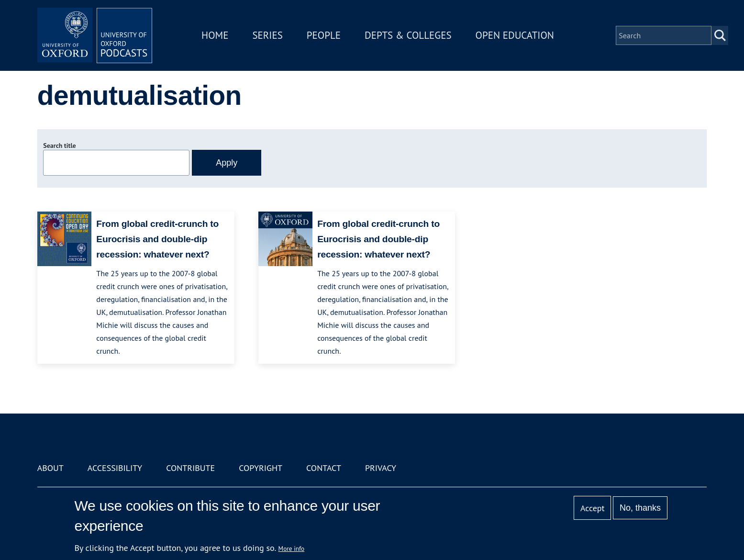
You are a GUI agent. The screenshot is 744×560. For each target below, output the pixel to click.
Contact (324, 468)
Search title (59, 146)
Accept (593, 508)
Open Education (515, 35)
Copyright (261, 468)
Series (267, 35)
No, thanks (640, 508)
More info (292, 549)
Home (215, 35)
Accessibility (115, 468)
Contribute (190, 468)
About (50, 468)
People (324, 35)
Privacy (381, 468)
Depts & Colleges (408, 35)
